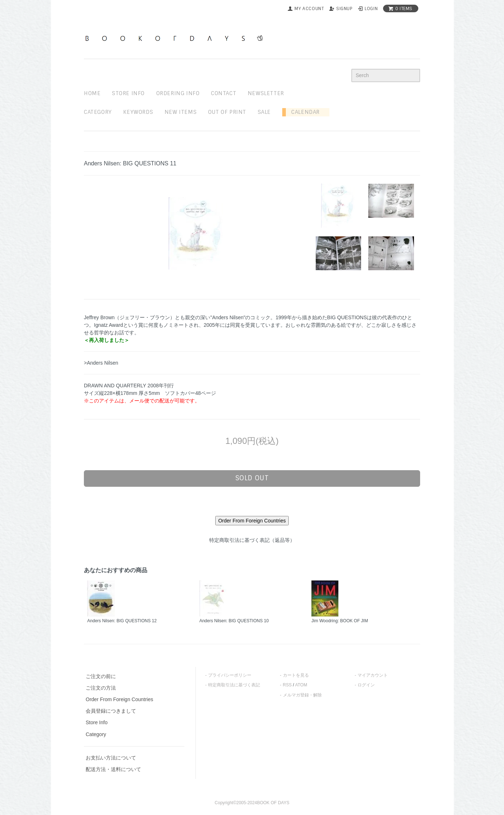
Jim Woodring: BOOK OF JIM (340, 621)
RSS (287, 685)
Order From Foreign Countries (120, 699)
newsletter (266, 93)
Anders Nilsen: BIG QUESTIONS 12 (122, 621)
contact (224, 93)
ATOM (301, 685)
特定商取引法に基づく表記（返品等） (252, 540)
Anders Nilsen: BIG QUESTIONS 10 (234, 621)
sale (264, 112)
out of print (227, 112)
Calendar (303, 112)
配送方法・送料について (113, 769)
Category (98, 112)
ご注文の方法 (101, 688)
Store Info (97, 722)
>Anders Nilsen (101, 363)
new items (181, 112)
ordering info (178, 93)
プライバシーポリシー (230, 675)
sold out (252, 478)
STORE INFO (128, 93)
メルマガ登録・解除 (302, 695)
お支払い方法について (111, 758)
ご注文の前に (101, 676)
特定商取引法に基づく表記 (234, 685)
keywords (138, 112)
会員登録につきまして (111, 711)
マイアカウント (373, 675)
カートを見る (296, 675)
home (92, 93)
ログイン (366, 685)
